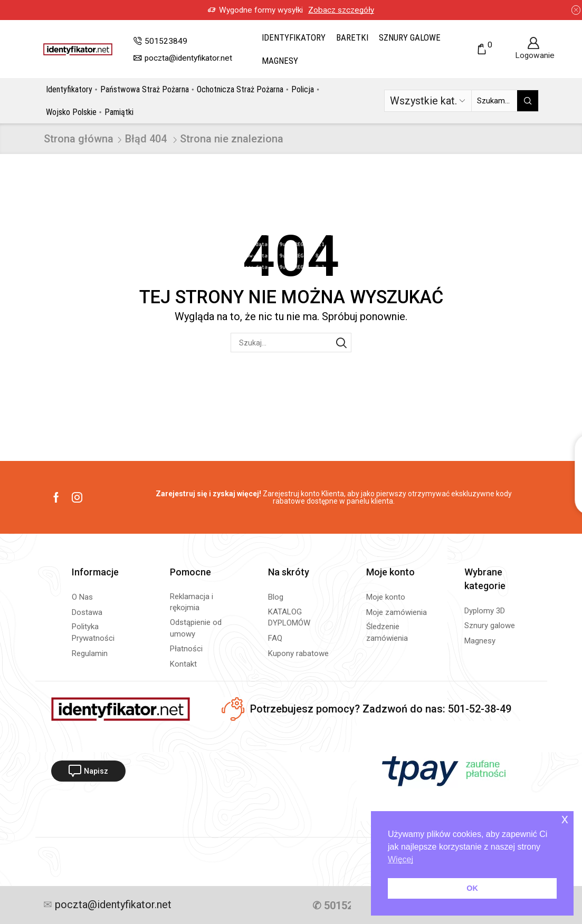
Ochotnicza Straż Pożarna (240, 89)
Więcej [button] (400, 859)
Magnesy (280, 61)
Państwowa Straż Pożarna (145, 89)
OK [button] (472, 888)
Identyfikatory (294, 37)
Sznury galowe (410, 37)
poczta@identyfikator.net (112, 905)
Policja (303, 89)
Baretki (352, 37)
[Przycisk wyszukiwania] (528, 101)
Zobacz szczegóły (341, 10)
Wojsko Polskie (71, 112)
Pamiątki (119, 112)
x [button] (565, 819)
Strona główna (79, 139)
